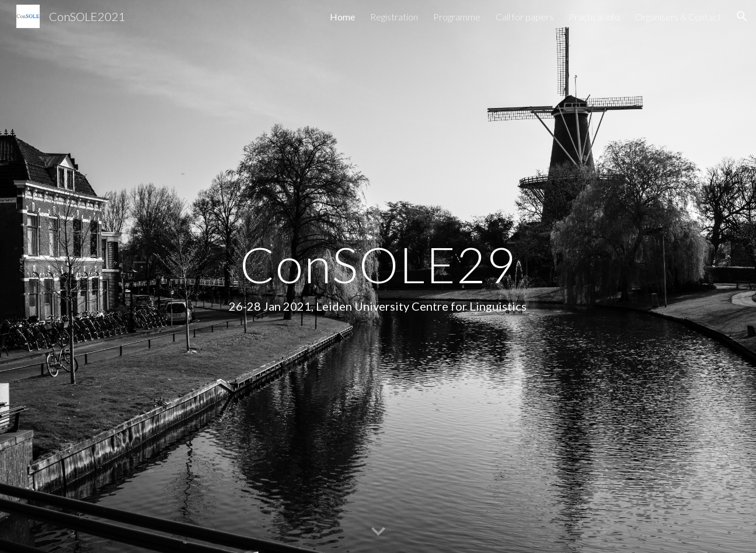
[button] (742, 16)
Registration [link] (394, 17)
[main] (378, 276)
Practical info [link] (594, 17)
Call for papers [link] (525, 17)
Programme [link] (457, 17)
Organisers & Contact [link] (678, 17)
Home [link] (342, 17)
